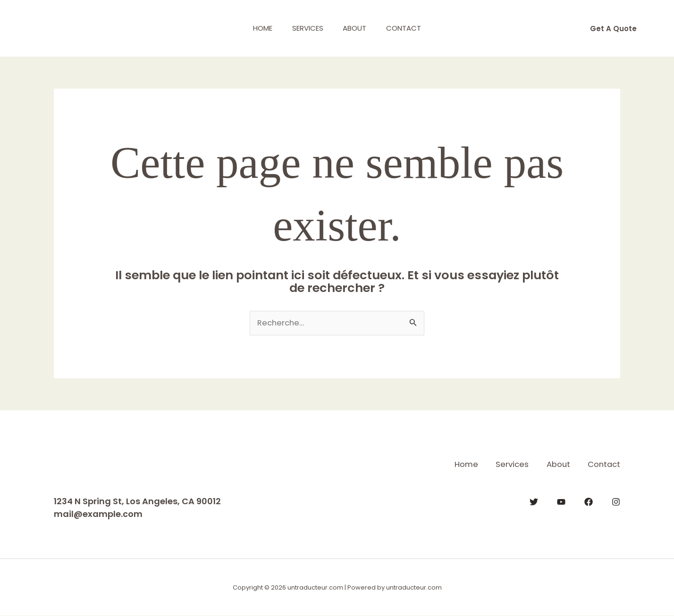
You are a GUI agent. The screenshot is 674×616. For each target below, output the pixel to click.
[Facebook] (589, 501)
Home (257, 28)
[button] (613, 29)
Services (306, 28)
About (357, 28)
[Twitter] (534, 501)
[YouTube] (561, 501)
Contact (410, 28)
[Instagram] (616, 501)
